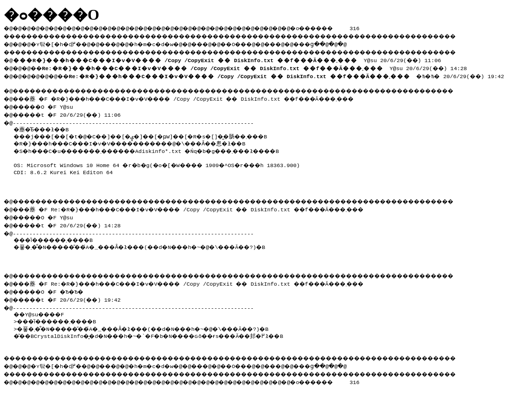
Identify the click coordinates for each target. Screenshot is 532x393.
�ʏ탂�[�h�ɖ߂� (61, 43)
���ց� (342, 43)
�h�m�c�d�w (167, 43)
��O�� (259, 43)
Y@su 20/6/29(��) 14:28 (260, 66)
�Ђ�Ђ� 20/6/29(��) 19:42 (296, 73)
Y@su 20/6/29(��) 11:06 (229, 58)
